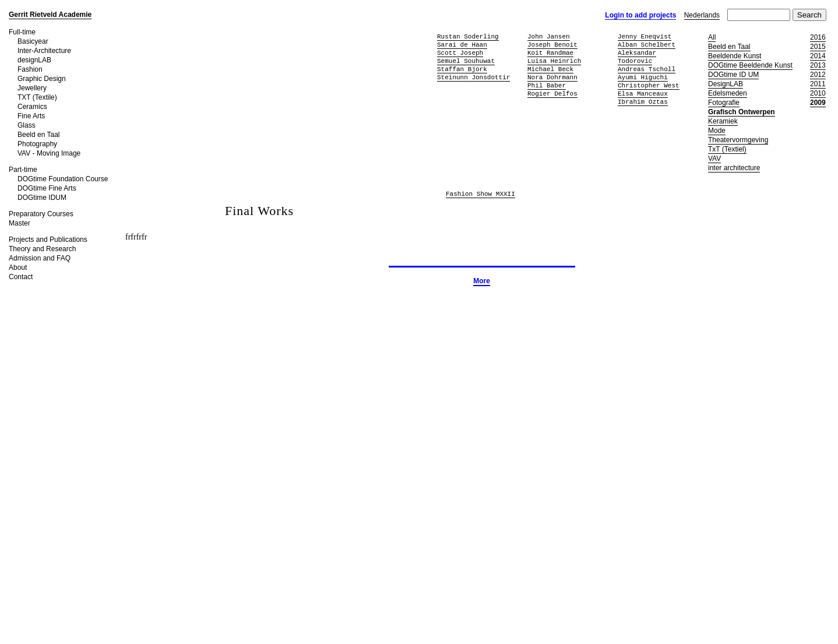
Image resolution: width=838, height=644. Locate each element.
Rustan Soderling (468, 36)
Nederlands (702, 15)
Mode (717, 131)
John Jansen (549, 36)
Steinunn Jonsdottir (473, 77)
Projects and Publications (48, 240)
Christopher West (649, 85)
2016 (818, 37)
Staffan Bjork (462, 69)
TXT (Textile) (37, 97)
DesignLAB (726, 84)
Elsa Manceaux (643, 94)
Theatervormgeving (738, 140)
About (18, 268)
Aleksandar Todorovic (637, 57)
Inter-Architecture (44, 51)
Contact (21, 277)
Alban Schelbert (647, 45)
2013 (818, 65)
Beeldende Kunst (735, 56)
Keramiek (723, 121)
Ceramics (32, 107)
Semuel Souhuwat (466, 61)
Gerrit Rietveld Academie (50, 15)
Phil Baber (547, 85)
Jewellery (32, 88)
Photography (37, 144)
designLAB (34, 60)
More (482, 281)
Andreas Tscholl (647, 69)
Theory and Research (42, 249)
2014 (818, 56)
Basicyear (33, 41)
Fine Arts (31, 116)
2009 (818, 103)
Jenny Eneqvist (645, 36)
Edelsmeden (728, 93)
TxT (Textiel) (727, 149)
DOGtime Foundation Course (63, 179)
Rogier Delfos (552, 94)
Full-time (22, 32)
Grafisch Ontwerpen (742, 112)
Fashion (30, 69)
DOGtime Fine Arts (47, 188)
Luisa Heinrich (554, 61)
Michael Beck (550, 69)
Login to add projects (640, 15)
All (712, 37)
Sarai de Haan (462, 45)
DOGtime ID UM (733, 75)
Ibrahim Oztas (643, 102)
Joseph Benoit (552, 45)
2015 (818, 47)
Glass (27, 125)
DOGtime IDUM (42, 198)
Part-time (23, 170)
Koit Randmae (550, 53)
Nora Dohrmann (552, 77)
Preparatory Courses (41, 214)
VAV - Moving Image (49, 153)
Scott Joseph (460, 53)
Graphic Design (42, 79)
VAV (714, 159)
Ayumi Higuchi (643, 77)
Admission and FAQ (40, 258)
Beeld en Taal (39, 135)
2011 (818, 84)
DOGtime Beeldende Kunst (750, 65)
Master (20, 223)
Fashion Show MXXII (480, 194)
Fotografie (724, 103)
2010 (818, 93)
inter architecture (734, 168)
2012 (818, 75)
